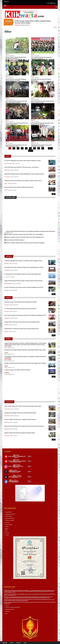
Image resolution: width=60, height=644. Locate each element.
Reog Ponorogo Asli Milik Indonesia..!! (15, 240)
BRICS (7, 529)
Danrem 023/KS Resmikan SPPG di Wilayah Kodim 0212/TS (19, 187)
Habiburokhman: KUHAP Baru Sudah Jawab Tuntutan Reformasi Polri (22, 329)
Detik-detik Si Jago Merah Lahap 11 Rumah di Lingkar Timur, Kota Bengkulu (24, 234)
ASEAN (7, 527)
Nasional (7, 290)
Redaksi (7, 605)
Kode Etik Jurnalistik (10, 609)
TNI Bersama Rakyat (10, 520)
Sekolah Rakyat (9, 516)
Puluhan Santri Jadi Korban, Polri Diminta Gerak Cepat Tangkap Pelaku (22, 322)
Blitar (7, 54)
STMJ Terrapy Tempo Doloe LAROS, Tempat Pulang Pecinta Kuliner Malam (23, 406)
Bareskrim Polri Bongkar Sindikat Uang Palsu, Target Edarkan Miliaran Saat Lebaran (25, 350)
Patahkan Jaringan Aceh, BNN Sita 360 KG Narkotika (17, 370)
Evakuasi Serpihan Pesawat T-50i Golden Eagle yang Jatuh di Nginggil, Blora (25, 237)
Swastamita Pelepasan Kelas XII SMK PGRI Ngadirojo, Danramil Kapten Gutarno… (25, 174)
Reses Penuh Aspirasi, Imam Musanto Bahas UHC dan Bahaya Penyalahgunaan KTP (25, 315)
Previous (54, 27)
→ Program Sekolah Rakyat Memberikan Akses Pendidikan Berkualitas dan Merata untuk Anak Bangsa (30, 231)
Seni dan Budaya (9, 525)
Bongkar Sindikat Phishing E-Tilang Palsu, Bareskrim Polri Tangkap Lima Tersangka (25, 363)
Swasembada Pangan (10, 518)
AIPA (6, 531)
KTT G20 (7, 533)
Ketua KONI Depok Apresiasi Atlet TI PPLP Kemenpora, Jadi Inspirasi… (22, 167)
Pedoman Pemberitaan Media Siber (13, 607)
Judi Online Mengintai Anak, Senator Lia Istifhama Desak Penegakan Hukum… (24, 261)
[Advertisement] (30, 251)
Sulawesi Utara (8, 163)
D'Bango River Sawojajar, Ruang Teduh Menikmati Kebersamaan (20, 413)
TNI (5, 277)
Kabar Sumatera (8, 284)
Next (56, 27)
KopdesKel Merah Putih (10, 514)
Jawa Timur (7, 177)
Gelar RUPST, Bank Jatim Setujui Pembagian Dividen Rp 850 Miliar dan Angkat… (24, 267)
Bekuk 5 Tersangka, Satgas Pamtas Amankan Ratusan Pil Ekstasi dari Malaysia (25, 243)
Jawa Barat (7, 170)
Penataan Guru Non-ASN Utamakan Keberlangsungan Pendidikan (21, 302)
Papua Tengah (8, 346)
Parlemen (7, 264)
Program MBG (8, 512)
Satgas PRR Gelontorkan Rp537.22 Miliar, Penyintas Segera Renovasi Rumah (23, 281)
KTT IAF (7, 535)
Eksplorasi (18, 25)
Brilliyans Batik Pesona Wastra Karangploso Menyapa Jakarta (20, 433)
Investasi (7, 523)
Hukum (6, 353)
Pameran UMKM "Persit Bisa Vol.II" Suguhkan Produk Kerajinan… (21, 419)
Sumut (6, 183)
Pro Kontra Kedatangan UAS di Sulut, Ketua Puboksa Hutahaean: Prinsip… (23, 161)
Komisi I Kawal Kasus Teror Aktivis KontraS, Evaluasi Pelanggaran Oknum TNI (24, 287)
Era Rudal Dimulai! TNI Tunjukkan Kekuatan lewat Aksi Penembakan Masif (23, 274)
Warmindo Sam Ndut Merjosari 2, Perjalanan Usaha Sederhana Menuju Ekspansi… (25, 426)
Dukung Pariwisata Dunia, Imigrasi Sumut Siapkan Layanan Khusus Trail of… (23, 181)
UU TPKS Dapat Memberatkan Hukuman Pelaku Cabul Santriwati (20, 309)
